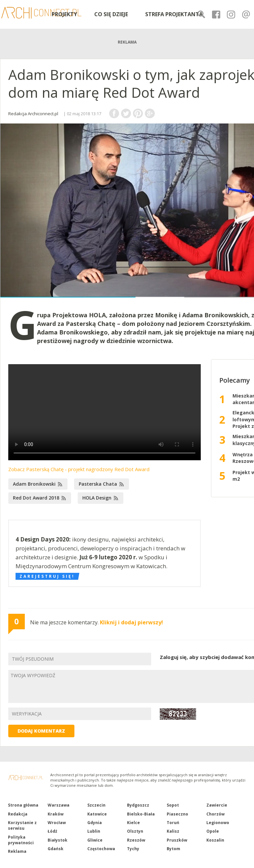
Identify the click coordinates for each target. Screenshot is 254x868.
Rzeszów (136, 840)
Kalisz (173, 831)
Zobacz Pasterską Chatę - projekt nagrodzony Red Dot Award (79, 469)
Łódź (52, 831)
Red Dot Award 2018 (36, 498)
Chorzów (215, 814)
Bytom (173, 849)
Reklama (17, 851)
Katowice (97, 814)
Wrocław (57, 823)
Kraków (56, 814)
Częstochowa (101, 849)
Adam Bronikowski (34, 484)
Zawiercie (217, 805)
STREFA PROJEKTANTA (174, 14)
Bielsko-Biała (141, 814)
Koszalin (215, 840)
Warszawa (59, 805)
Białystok (58, 840)
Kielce (133, 823)
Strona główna (23, 805)
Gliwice (95, 840)
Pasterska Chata (98, 484)
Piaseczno (177, 814)
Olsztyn (135, 831)
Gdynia (95, 823)
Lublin (94, 831)
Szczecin (96, 805)
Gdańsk (56, 849)
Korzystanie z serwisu (22, 825)
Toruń (173, 823)
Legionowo (218, 823)
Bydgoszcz (138, 805)
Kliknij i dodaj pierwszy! (131, 622)
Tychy (133, 849)
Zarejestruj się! (47, 576)
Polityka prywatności (21, 840)
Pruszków (177, 840)
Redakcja (18, 814)
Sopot (173, 805)
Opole (213, 831)
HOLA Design (97, 498)
